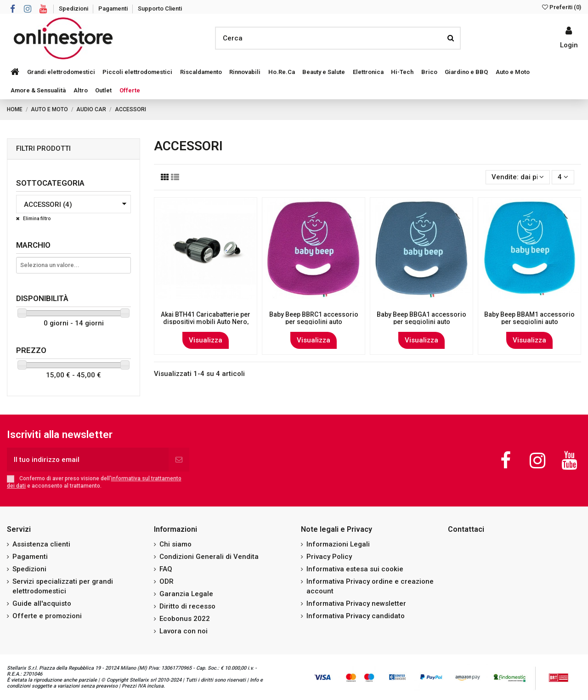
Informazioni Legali (338, 544)
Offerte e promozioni (47, 616)
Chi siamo (175, 544)
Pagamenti (114, 9)
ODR (167, 581)
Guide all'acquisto (42, 603)
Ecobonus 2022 (185, 619)
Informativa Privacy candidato (356, 616)
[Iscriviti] (179, 460)
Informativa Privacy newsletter (356, 603)
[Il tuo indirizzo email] (88, 460)
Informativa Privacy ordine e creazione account (370, 586)
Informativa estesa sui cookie (355, 569)
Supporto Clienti (160, 9)
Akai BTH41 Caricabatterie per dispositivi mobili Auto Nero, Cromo (206, 322)
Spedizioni (74, 9)
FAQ (166, 569)
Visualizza (206, 340)
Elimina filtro (36, 219)
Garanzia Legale (186, 594)
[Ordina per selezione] (518, 177)
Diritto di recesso (187, 606)
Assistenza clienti (41, 544)
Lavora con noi (184, 631)
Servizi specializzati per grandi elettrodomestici (63, 586)
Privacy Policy (329, 557)
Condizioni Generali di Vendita (209, 557)
